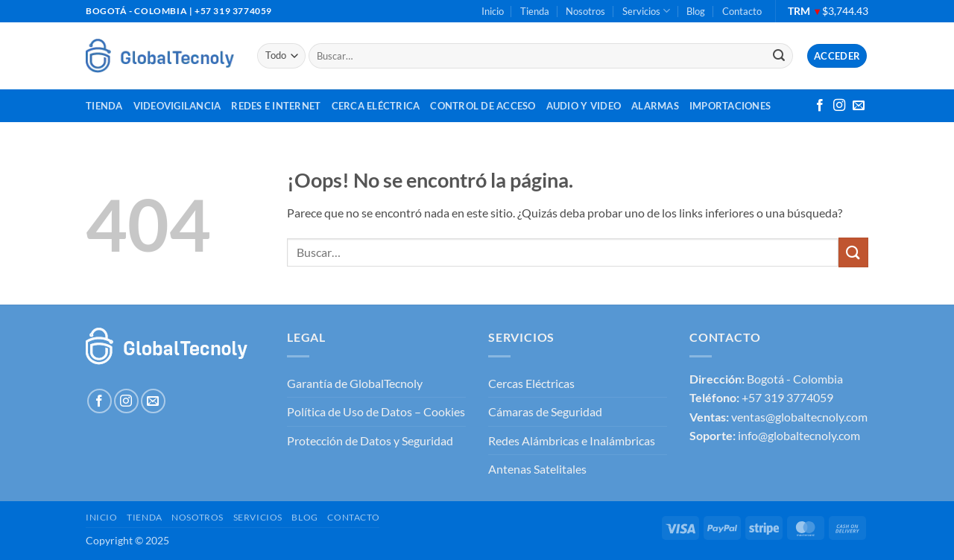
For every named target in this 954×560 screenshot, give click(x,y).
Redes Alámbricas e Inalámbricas (572, 440)
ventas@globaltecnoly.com (799, 417)
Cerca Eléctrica (376, 106)
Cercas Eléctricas (531, 383)
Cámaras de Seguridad (545, 411)
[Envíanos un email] (859, 106)
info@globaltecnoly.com (799, 435)
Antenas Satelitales (537, 469)
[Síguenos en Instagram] (839, 106)
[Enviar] (779, 56)
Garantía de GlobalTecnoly (355, 383)
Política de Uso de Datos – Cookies (376, 411)
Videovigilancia (177, 106)
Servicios (646, 11)
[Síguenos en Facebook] (820, 106)
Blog (696, 11)
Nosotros (585, 11)
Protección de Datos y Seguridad (370, 440)
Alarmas (655, 106)
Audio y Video (584, 106)
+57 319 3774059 (787, 397)
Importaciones (730, 106)
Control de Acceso (483, 106)
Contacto (742, 11)
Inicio (493, 11)
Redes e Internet (276, 106)
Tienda (535, 11)
